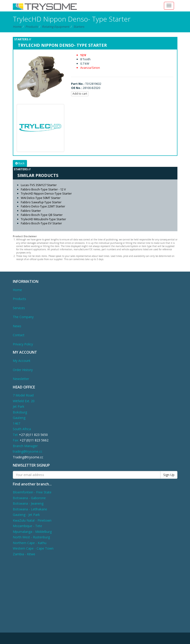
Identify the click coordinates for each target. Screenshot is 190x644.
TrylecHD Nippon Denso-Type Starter (46, 193)
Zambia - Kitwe (24, 554)
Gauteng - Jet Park (26, 515)
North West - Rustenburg (31, 537)
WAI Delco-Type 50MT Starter (41, 198)
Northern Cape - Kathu (30, 543)
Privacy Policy (23, 344)
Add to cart (80, 94)
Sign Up (169, 475)
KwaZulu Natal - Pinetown (32, 520)
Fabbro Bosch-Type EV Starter (41, 223)
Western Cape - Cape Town (33, 548)
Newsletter (21, 379)
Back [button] (20, 163)
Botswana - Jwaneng (28, 503)
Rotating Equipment (56, 27)
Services (19, 308)
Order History (23, 370)
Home (17, 27)
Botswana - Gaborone (29, 498)
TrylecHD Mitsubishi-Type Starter (43, 219)
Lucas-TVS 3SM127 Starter (39, 185)
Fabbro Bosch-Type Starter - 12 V (43, 189)
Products (32, 27)
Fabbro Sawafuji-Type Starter (41, 202)
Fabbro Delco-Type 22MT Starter (43, 206)
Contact (19, 335)
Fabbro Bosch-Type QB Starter (42, 215)
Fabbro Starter (31, 211)
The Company (23, 317)
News (17, 326)
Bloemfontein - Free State (32, 492)
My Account (22, 361)
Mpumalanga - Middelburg (32, 532)
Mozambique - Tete (27, 526)
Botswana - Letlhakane (30, 509)
